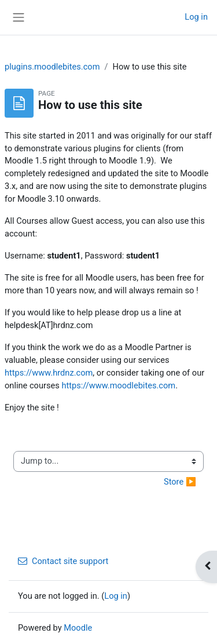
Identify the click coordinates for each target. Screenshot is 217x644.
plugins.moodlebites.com (52, 67)
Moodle (78, 628)
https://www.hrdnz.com (49, 373)
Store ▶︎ (180, 482)
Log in (196, 17)
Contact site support (63, 561)
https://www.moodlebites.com (118, 385)
